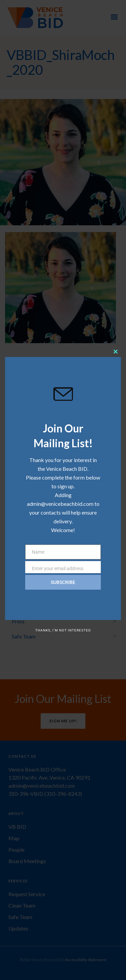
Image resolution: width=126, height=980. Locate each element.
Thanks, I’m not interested (63, 630)
